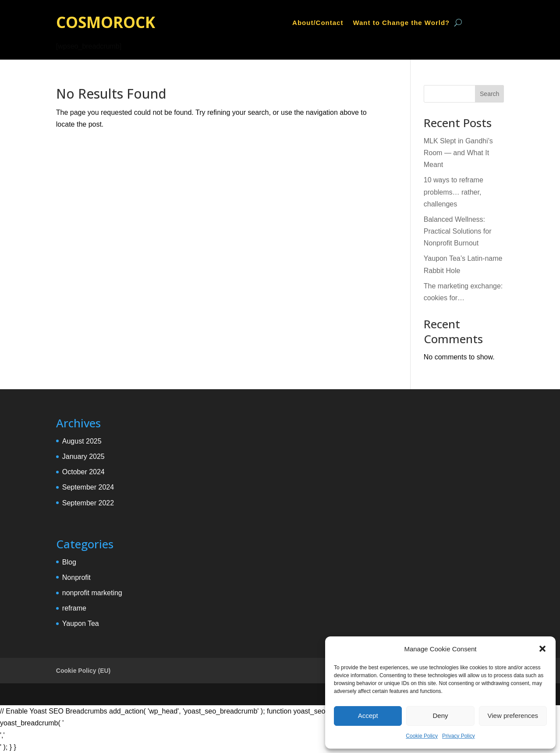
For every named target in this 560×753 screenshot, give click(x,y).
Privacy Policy (459, 736)
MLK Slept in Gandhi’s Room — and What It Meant (458, 153)
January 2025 (83, 456)
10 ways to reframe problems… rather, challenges (454, 192)
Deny (440, 716)
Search (489, 94)
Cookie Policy (422, 736)
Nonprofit (76, 577)
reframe (74, 608)
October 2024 (83, 472)
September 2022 (88, 503)
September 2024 (88, 487)
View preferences (513, 716)
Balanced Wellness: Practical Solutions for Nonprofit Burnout (458, 231)
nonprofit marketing (92, 593)
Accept (368, 716)
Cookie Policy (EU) (83, 671)
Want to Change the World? (401, 23)
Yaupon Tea (81, 623)
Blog (69, 562)
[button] (542, 649)
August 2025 (82, 441)
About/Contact (318, 23)
